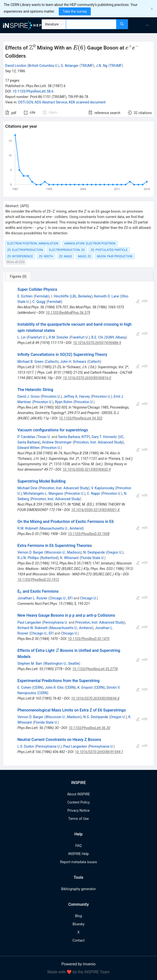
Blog (79, 916)
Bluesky (78, 924)
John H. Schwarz (73, 362)
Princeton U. (51, 396)
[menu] (143, 25)
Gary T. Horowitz (104, 437)
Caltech (51, 362)
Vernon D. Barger (30, 552)
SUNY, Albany (116, 337)
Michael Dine (27, 488)
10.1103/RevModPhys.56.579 (68, 313)
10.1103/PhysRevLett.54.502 (80, 418)
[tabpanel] (78, 524)
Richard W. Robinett (32, 628)
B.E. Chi (97, 337)
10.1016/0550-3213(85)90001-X (95, 510)
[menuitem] (147, 25)
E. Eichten (25, 296)
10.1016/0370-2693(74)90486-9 (97, 343)
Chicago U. (88, 598)
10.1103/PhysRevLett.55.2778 (95, 669)
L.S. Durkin (26, 746)
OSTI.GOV (26, 102)
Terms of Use (78, 819)
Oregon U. (115, 552)
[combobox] (91, 24)
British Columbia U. (43, 66)
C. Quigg (39, 302)
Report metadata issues (78, 862)
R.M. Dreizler (59, 337)
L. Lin (21, 337)
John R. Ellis (54, 687)
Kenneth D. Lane (107, 296)
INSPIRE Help (78, 854)
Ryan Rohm (64, 402)
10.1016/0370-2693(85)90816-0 (87, 378)
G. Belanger (70, 66)
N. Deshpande (94, 552)
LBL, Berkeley (81, 296)
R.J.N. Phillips (28, 558)
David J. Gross (29, 396)
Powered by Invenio (79, 964)
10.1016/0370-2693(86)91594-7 (99, 752)
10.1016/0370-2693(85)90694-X (95, 698)
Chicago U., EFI (61, 598)
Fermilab (41, 296)
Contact (78, 940)
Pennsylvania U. (56, 622)
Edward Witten (29, 448)
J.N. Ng (101, 66)
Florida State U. (93, 558)
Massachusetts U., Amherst (61, 528)
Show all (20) (16, 262)
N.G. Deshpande (96, 717)
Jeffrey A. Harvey (77, 396)
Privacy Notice (78, 810)
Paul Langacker (29, 622)
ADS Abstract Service (51, 102)
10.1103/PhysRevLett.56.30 (89, 728)
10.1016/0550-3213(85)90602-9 (87, 469)
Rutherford (49, 558)
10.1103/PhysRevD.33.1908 (89, 534)
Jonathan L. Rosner (32, 598)
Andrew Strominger (57, 442)
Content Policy (78, 802)
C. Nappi (93, 493)
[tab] (19, 276)
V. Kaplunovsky (103, 488)
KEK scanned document (87, 102)
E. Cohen (24, 687)
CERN (38, 687)
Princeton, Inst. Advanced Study (98, 442)
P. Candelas (26, 437)
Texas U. (44, 437)
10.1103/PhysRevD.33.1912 (38, 580)
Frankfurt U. (37, 337)
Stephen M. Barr (30, 663)
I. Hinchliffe (60, 296)
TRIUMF (87, 66)
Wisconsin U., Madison (63, 552)
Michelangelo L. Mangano (43, 493)
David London (16, 66)
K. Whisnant (69, 558)
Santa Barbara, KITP (73, 437)
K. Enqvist (85, 687)
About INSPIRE (78, 794)
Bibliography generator (78, 889)
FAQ (78, 846)
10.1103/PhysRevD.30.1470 (89, 639)
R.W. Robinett (28, 528)
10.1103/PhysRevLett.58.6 (33, 91)
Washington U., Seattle (62, 663)
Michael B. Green (30, 362)
